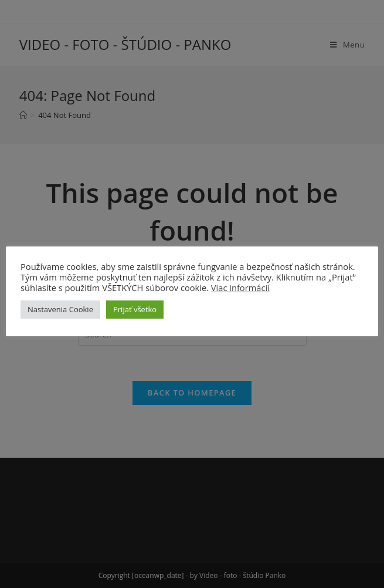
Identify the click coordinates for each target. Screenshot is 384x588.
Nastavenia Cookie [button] (60, 309)
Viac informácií (240, 288)
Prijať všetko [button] (135, 309)
